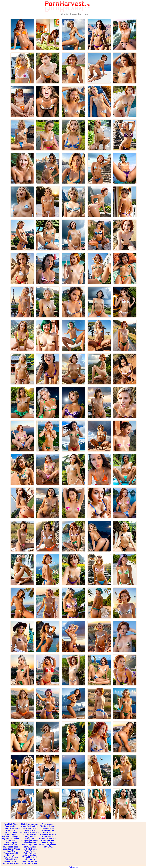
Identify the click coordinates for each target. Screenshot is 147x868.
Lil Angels (11, 841)
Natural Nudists (30, 855)
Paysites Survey (11, 857)
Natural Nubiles (29, 847)
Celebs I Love (11, 859)
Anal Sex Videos (30, 861)
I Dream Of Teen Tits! (11, 828)
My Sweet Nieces (11, 847)
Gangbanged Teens (29, 841)
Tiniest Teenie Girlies (11, 849)
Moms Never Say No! (29, 832)
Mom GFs (11, 851)
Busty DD (30, 839)
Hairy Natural (30, 859)
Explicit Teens (11, 832)
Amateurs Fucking (48, 834)
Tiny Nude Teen (48, 841)
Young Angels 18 (11, 853)
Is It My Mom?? (30, 834)
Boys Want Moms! (30, 863)
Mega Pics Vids (11, 861)
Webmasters (73, 867)
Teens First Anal (30, 857)
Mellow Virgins (11, 845)
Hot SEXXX (48, 847)
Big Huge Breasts (48, 826)
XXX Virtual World (11, 863)
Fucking (11, 855)
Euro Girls (11, 830)
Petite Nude (30, 851)
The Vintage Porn (29, 845)
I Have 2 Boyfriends (48, 845)
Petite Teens (48, 837)
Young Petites (30, 837)
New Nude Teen (11, 824)
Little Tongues (11, 843)
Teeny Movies (48, 828)
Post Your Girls (30, 828)
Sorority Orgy (48, 824)
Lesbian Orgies (30, 843)
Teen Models (11, 826)
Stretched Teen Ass (48, 839)
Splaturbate (30, 830)
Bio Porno (48, 832)
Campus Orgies (48, 843)
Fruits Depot (11, 834)
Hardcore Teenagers (11, 837)
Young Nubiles (48, 830)
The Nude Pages (30, 849)
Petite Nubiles (30, 853)
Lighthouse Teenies (11, 839)
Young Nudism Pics (30, 826)
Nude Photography (30, 824)
